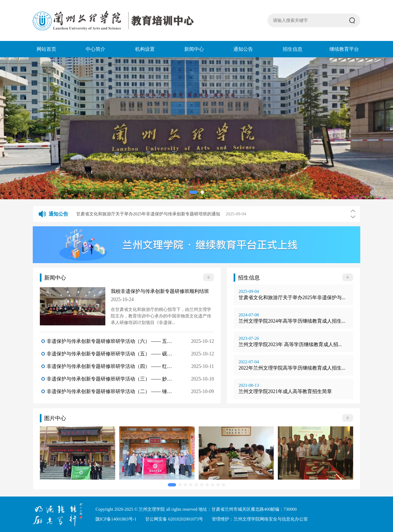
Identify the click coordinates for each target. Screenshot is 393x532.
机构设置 (145, 49)
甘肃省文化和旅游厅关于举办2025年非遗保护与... (292, 298)
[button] (193, 192)
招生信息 (293, 49)
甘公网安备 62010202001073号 (174, 519)
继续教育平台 (344, 49)
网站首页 (46, 49)
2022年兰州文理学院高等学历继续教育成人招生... (292, 368)
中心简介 (96, 49)
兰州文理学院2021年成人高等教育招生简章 (285, 391)
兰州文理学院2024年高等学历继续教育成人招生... (292, 321)
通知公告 (243, 49)
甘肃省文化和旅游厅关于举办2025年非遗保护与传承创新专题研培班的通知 (148, 214)
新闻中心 (194, 49)
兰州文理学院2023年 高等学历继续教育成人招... (290, 344)
